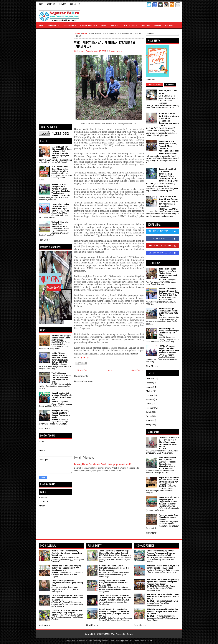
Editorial (169, 25)
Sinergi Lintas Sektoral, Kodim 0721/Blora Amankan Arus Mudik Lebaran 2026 (113, 583)
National (150, 395)
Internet (149, 387)
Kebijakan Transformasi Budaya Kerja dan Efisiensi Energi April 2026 (163, 567)
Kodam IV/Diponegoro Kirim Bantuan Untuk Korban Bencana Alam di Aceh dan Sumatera (67, 598)
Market (149, 391)
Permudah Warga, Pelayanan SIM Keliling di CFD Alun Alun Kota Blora (169, 312)
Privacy (63, 4)
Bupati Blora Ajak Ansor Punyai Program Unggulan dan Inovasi (169, 500)
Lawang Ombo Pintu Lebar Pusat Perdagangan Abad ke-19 (103, 464)
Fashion (158, 25)
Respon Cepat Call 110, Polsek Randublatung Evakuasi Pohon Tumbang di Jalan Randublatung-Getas (168, 175)
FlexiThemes (79, 641)
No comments (115, 51)
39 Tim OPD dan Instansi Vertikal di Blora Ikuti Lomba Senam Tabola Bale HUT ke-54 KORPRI (60, 358)
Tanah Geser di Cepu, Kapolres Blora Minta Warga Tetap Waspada (67, 612)
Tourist (149, 420)
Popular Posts (155, 85)
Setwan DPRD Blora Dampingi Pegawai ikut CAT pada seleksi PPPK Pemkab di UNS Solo (169, 292)
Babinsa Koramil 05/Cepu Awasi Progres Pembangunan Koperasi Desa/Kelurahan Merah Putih (161, 553)
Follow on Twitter (163, 231)
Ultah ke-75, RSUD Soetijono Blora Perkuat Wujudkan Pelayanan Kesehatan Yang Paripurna (61, 189)
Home (41, 4)
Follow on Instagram (163, 253)
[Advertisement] (55, 77)
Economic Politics (90, 25)
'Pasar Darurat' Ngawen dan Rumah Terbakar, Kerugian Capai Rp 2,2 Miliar (115, 597)
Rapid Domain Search (144, 641)
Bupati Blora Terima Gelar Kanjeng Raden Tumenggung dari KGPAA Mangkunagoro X (66, 568)
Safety (149, 412)
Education (146, 25)
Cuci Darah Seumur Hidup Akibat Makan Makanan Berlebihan (60, 169)
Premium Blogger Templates (122, 641)
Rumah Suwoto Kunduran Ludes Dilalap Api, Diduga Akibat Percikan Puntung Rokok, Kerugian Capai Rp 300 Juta (114, 613)
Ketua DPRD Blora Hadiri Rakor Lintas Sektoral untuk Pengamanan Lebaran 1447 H (163, 597)
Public (149, 404)
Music (104, 25)
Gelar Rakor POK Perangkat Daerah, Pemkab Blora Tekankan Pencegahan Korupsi (169, 146)
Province (150, 399)
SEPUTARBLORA (107, 634)
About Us (51, 4)
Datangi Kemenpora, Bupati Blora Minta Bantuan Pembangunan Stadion (61, 414)
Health (116, 25)
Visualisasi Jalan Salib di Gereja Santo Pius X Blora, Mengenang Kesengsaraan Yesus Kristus (169, 120)
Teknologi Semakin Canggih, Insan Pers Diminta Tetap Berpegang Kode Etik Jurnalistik (168, 273)
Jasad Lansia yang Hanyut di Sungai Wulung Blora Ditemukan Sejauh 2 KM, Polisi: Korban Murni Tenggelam (115, 553)
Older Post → (137, 370)
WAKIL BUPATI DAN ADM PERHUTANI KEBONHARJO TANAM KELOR (105, 44)
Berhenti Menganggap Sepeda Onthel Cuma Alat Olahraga (61, 338)
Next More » (44, 240)
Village (149, 425)
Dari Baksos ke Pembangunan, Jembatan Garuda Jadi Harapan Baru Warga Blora (67, 553)
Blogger (130, 634)
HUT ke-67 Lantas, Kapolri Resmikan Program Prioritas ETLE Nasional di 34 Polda (169, 349)
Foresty (149, 383)
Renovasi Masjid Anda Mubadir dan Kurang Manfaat (168, 517)
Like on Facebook (163, 239)
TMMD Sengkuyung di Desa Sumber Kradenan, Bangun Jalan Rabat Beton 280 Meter (162, 612)
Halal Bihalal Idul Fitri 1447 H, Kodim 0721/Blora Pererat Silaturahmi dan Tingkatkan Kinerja (168, 462)
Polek (85, 33)
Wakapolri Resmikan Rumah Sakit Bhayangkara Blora (60, 224)
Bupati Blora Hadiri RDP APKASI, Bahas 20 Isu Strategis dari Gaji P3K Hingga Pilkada (169, 481)
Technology (54, 25)
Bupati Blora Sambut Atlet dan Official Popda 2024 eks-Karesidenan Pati (61, 396)
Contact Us (75, 4)
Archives (170, 85)
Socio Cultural (131, 25)
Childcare (150, 379)
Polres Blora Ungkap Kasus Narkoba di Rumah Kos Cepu (60, 207)
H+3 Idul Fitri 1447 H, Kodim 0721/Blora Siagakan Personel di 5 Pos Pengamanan (114, 568)
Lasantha (105, 641)
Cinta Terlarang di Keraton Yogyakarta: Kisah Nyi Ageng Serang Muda (67, 583)
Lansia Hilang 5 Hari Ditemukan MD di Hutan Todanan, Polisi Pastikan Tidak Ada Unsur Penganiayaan (61, 151)
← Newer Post (81, 370)
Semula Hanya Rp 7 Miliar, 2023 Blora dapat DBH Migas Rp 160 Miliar (169, 332)
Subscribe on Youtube (163, 246)
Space (149, 416)
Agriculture (71, 25)
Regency (150, 408)
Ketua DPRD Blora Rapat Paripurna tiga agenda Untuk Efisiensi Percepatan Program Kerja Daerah (163, 582)
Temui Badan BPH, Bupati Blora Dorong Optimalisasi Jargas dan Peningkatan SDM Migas (168, 201)
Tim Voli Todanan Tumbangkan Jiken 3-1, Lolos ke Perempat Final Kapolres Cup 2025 (62, 378)
